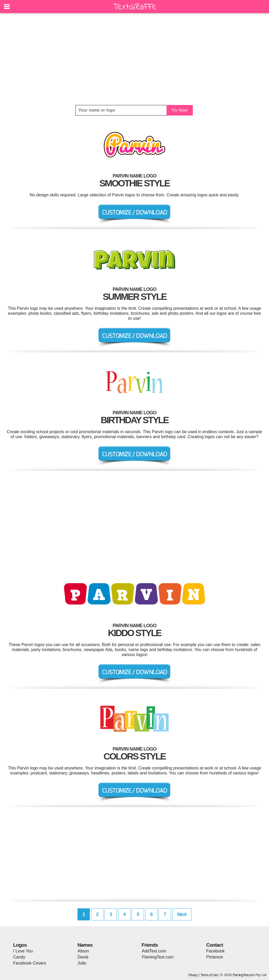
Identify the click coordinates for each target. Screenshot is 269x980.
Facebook (215, 951)
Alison (83, 951)
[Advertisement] (134, 59)
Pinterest (214, 957)
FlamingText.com (158, 957)
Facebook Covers (30, 963)
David (83, 957)
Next (182, 914)
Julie (82, 963)
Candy (19, 957)
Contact (215, 945)
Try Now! (180, 110)
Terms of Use (209, 975)
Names (85, 945)
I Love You (23, 951)
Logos (20, 945)
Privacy (193, 975)
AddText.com (154, 951)
